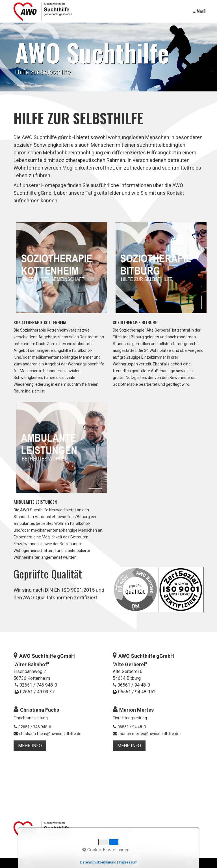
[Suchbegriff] (158, 831)
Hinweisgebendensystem (145, 850)
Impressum (86, 850)
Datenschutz (59, 850)
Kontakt (109, 850)
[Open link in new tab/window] (136, 863)
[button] (30, 746)
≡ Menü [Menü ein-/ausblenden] (199, 11)
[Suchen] (203, 831)
